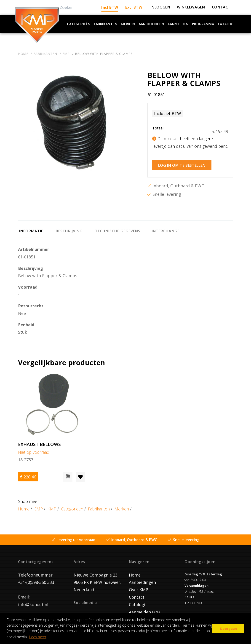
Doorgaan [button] (228, 629)
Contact (137, 595)
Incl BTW (110, 7)
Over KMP (139, 587)
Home (24, 506)
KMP (52, 506)
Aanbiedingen (151, 24)
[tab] (31, 231)
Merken (128, 24)
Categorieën (79, 24)
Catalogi (226, 24)
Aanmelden (178, 24)
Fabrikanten (106, 24)
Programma (203, 24)
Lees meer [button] (38, 637)
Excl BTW (134, 7)
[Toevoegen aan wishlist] (80, 474)
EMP (39, 506)
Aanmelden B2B (144, 609)
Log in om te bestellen (182, 163)
